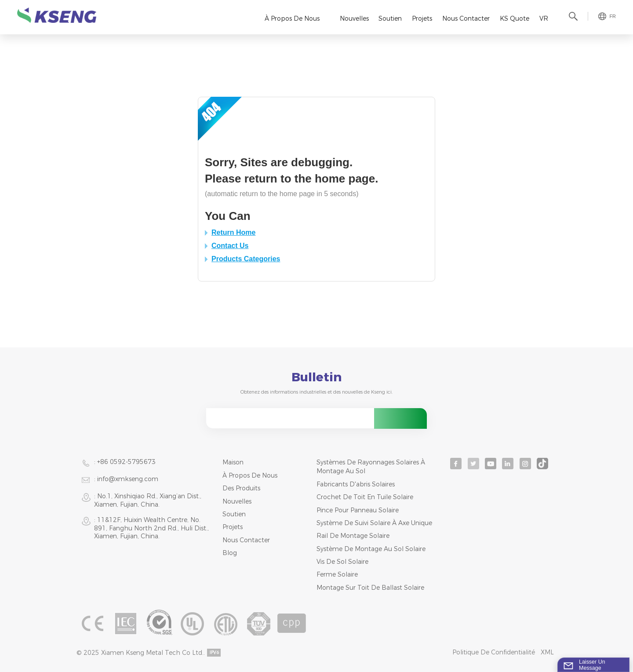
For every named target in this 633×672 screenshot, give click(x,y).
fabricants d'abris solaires (356, 484)
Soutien (390, 18)
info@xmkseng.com (128, 479)
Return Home (233, 232)
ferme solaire (337, 574)
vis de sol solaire (342, 562)
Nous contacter (466, 18)
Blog (230, 553)
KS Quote (515, 18)
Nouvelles (354, 18)
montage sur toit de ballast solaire (370, 588)
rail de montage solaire (353, 536)
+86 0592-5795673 (126, 462)
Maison (233, 462)
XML (547, 652)
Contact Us (230, 246)
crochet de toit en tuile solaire (365, 497)
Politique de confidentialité (494, 652)
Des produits (241, 488)
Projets (422, 18)
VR (544, 18)
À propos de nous (292, 18)
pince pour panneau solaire (358, 510)
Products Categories (246, 259)
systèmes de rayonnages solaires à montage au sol (371, 467)
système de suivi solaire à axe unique (374, 523)
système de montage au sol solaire (371, 549)
